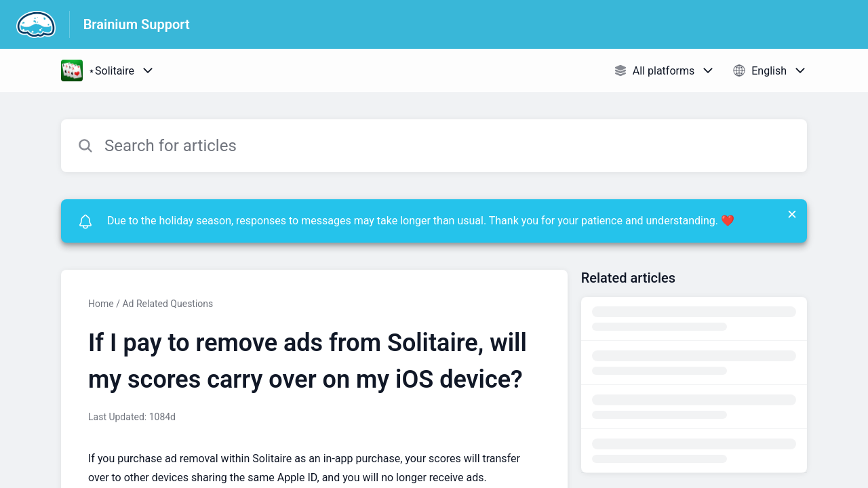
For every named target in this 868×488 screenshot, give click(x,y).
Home (101, 304)
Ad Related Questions (167, 304)
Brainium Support (137, 24)
